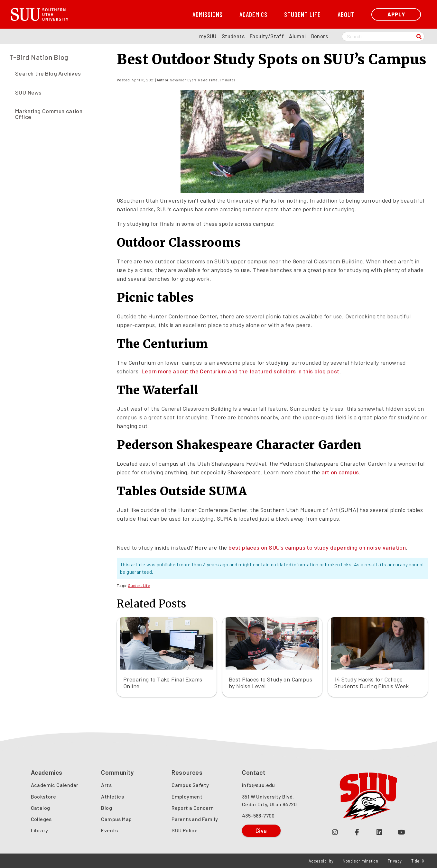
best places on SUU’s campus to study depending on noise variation (317, 547)
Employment (187, 796)
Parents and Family (195, 819)
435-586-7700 (258, 815)
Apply (396, 14)
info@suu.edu (259, 785)
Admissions (208, 14)
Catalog (41, 808)
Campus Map (116, 819)
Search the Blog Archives (48, 73)
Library (40, 830)
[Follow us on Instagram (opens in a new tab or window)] (335, 832)
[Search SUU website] (383, 37)
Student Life (302, 14)
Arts (106, 785)
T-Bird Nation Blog (39, 57)
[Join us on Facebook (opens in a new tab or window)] (357, 832)
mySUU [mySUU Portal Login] (208, 36)
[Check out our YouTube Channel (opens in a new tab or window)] (401, 832)
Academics (253, 14)
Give (261, 831)
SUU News (28, 92)
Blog (107, 808)
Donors (320, 36)
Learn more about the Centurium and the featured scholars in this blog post (241, 371)
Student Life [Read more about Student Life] (139, 585)
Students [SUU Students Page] (233, 36)
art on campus (340, 472)
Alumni (297, 36)
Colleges (41, 819)
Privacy (395, 861)
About (346, 14)
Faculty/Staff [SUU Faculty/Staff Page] (267, 36)
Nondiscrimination (360, 861)
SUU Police (185, 830)
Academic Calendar (55, 785)
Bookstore (44, 796)
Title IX (418, 861)
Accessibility (321, 861)
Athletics (112, 796)
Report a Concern (193, 808)
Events (109, 830)
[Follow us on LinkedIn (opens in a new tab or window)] (379, 832)
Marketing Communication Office (49, 114)
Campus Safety (190, 785)
